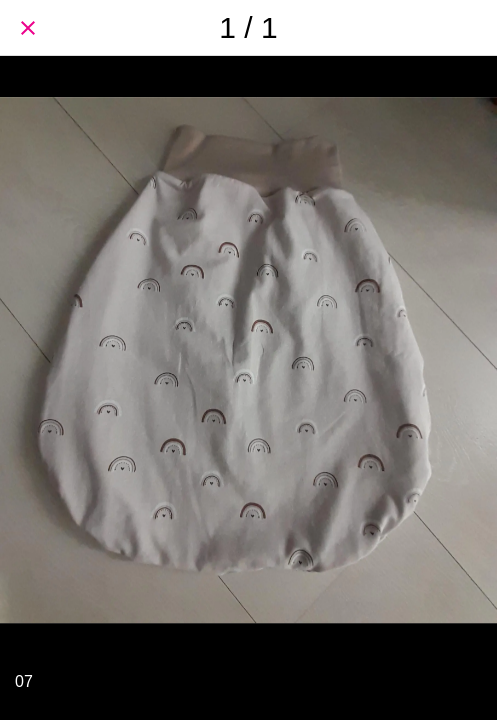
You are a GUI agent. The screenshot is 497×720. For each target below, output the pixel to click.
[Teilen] (469, 28)
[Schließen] (28, 28)
